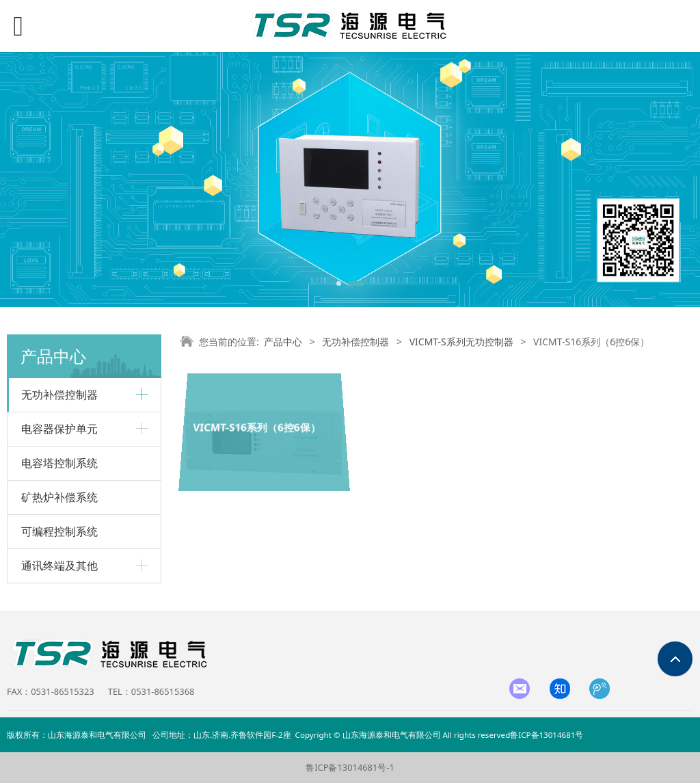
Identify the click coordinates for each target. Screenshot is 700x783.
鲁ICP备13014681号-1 (350, 767)
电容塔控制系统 (59, 463)
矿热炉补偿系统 (59, 497)
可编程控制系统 (59, 531)
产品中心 (283, 342)
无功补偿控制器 (355, 342)
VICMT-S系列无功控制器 (461, 342)
